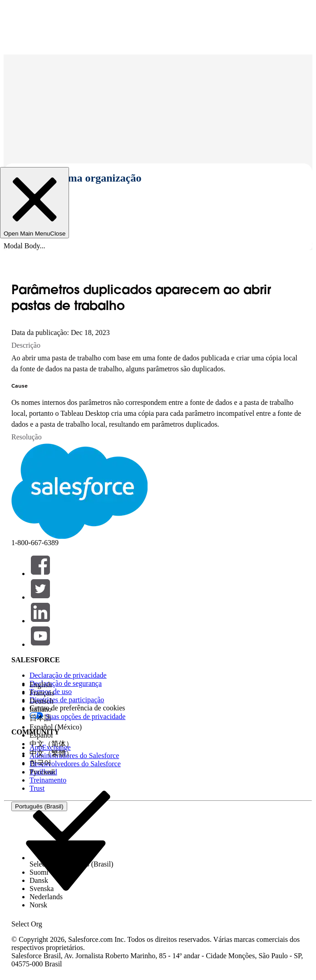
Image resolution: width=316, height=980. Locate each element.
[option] (72, 685)
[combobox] (66, 865)
